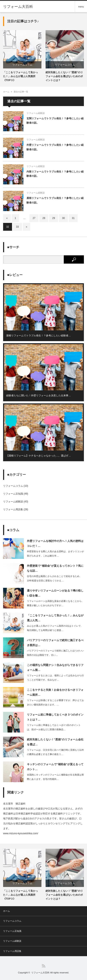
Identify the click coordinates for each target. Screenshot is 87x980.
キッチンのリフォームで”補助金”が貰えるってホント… (55, 767)
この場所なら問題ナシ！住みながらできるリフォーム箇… (55, 667)
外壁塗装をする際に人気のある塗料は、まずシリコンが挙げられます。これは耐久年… (55, 554)
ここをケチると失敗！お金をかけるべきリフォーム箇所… (55, 692)
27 (34, 218)
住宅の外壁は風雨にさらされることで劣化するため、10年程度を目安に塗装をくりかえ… (54, 578)
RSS (44, 966)
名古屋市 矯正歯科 (14, 804)
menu (81, 7)
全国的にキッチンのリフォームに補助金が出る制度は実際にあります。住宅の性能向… (55, 777)
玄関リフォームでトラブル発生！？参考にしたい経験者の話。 (55, 121)
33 (17, 227)
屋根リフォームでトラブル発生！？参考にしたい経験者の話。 (55, 200)
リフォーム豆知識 (13, 494)
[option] (22, 56)
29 (54, 218)
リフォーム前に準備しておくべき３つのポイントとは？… (55, 717)
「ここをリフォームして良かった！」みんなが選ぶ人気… (55, 618)
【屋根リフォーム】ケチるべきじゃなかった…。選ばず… (39, 456)
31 (73, 218)
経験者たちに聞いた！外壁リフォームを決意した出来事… (39, 396)
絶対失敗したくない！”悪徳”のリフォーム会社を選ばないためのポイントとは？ (64, 76)
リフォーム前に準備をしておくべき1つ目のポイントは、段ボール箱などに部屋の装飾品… (54, 727)
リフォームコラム (22, 65)
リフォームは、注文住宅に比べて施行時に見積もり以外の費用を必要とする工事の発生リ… (55, 752)
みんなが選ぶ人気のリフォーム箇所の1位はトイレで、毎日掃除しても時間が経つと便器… (55, 628)
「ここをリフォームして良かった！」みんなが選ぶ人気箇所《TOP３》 (21, 76)
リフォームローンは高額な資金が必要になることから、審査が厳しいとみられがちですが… (55, 603)
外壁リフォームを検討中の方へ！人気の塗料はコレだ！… (55, 543)
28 (44, 218)
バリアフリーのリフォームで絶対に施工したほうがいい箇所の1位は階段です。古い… (55, 653)
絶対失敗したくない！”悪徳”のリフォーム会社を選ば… (55, 742)
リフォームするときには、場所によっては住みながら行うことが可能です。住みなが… (55, 678)
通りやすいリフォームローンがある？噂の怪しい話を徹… (55, 593)
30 (63, 218)
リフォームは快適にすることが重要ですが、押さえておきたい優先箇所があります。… (55, 702)
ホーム (7, 911)
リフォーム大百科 (18, 7)
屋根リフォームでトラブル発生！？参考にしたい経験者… (39, 336)
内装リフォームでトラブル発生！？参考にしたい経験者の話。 (55, 174)
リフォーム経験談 (36, 113)
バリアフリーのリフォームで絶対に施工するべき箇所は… (55, 643)
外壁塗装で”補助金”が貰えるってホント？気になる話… (55, 568)
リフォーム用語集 (13, 509)
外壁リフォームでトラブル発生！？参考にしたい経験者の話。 (55, 147)
